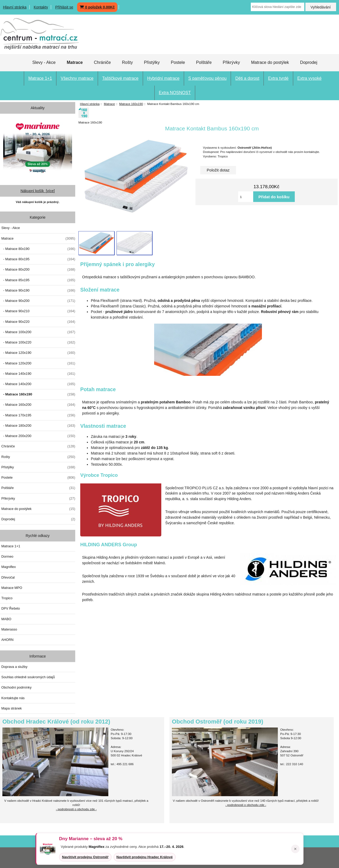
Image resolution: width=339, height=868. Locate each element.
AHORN (7, 640)
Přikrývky (231, 62)
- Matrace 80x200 (38, 270)
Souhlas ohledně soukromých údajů (28, 677)
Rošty (127, 62)
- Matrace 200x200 (38, 436)
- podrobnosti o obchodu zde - (246, 805)
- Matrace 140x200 (38, 384)
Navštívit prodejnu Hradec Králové (145, 857)
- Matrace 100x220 (38, 342)
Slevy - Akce (44, 62)
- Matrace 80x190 (38, 249)
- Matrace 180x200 (38, 426)
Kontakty (41, 7)
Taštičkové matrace (120, 78)
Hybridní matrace (163, 78)
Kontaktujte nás (13, 698)
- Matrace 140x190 (38, 374)
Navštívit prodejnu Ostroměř (85, 857)
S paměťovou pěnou (208, 78)
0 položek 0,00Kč (97, 7)
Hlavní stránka (15, 7)
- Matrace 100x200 (38, 332)
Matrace (109, 104)
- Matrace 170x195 (38, 415)
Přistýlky (152, 62)
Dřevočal (8, 577)
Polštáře (204, 62)
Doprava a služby (14, 667)
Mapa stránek (12, 708)
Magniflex (9, 567)
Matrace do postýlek (270, 62)
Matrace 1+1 (40, 78)
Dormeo (7, 556)
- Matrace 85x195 (38, 280)
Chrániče (102, 62)
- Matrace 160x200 (38, 405)
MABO (6, 619)
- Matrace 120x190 (38, 353)
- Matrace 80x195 (38, 259)
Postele (178, 62)
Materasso (9, 629)
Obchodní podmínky (16, 687)
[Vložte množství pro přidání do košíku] (246, 197)
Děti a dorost (247, 78)
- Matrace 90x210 (38, 311)
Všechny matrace (77, 78)
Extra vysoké (310, 78)
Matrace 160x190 (131, 104)
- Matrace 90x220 (38, 322)
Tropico (7, 598)
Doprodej (309, 62)
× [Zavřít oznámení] (295, 849)
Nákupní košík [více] (37, 191)
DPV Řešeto (11, 608)
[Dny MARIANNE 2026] (38, 147)
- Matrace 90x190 (38, 290)
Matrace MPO (12, 588)
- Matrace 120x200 (38, 363)
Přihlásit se (64, 7)
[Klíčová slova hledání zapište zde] (278, 7)
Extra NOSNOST (175, 93)
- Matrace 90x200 (38, 301)
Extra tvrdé (278, 78)
